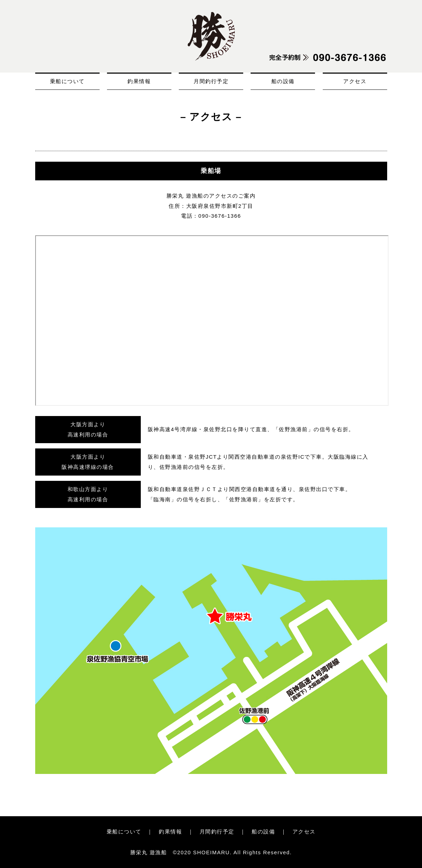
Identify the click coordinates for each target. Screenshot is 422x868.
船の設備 (283, 81)
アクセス (355, 81)
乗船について (67, 81)
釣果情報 (139, 81)
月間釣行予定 (211, 81)
